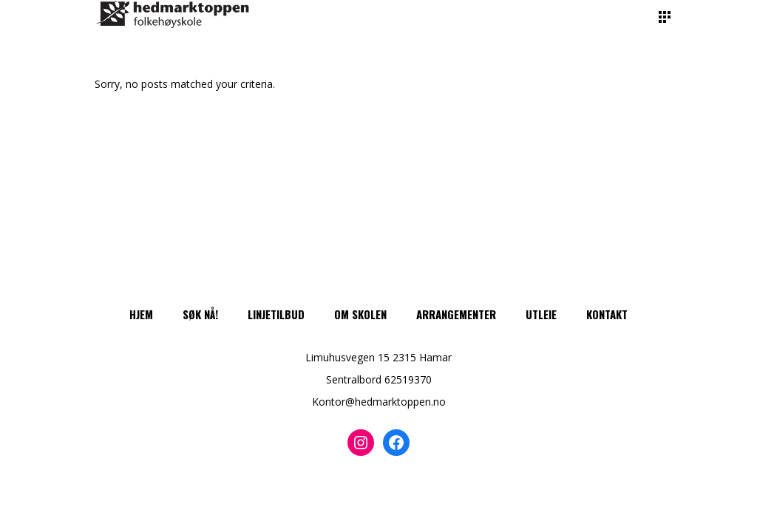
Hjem (141, 314)
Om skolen (360, 314)
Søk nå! (200, 314)
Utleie (541, 314)
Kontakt (607, 314)
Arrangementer (456, 314)
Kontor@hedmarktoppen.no (379, 402)
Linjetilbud (276, 314)
